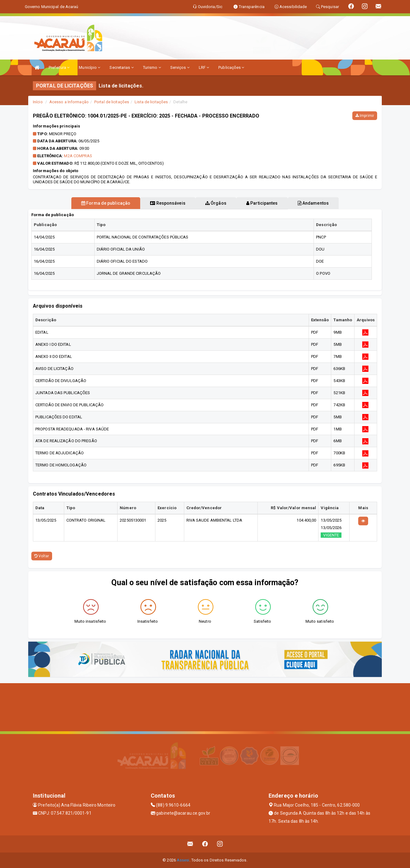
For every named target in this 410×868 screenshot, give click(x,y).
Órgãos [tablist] (216, 203)
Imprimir (365, 116)
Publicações (231, 67)
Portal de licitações (112, 102)
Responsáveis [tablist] (162, 203)
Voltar (42, 556)
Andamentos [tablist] (325, 203)
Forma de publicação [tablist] (93, 203)
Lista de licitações (151, 102)
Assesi (183, 860)
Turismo (152, 67)
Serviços (180, 67)
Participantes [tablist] (268, 203)
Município (89, 67)
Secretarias (121, 67)
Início (38, 102)
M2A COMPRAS (78, 156)
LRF (204, 67)
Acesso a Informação (69, 102)
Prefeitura (59, 67)
